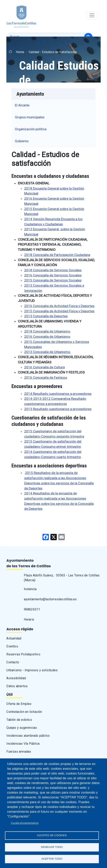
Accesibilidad (16, 678)
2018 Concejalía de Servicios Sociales (53, 270)
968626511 (32, 609)
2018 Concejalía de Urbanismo (47, 331)
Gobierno (22, 141)
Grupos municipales (30, 117)
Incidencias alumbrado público (28, 736)
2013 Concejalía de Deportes (46, 316)
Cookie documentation (25, 823)
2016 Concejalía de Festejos (46, 378)
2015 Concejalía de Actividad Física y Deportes (59, 311)
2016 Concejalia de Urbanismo (47, 337)
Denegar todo (52, 847)
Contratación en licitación (24, 712)
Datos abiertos (17, 686)
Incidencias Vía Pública (23, 744)
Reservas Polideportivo (23, 654)
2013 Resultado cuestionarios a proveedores (58, 409)
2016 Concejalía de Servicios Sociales (53, 275)
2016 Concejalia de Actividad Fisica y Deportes (59, 306)
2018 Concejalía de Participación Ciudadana (57, 255)
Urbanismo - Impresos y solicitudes (32, 670)
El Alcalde (22, 105)
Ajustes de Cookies (52, 835)
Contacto (13, 662)
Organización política (31, 129)
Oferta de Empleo (19, 704)
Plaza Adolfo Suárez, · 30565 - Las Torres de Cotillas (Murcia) (62, 578)
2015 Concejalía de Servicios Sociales (53, 280)
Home (20, 52)
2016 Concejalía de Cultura (44, 367)
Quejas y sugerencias (22, 728)
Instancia (30, 589)
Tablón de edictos (19, 720)
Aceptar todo (52, 859)
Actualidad (14, 638)
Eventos (12, 646)
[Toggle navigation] (92, 15)
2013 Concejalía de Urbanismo (48, 352)
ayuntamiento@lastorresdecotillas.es (50, 599)
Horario (29, 619)
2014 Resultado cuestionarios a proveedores (58, 394)
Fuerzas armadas (19, 752)
